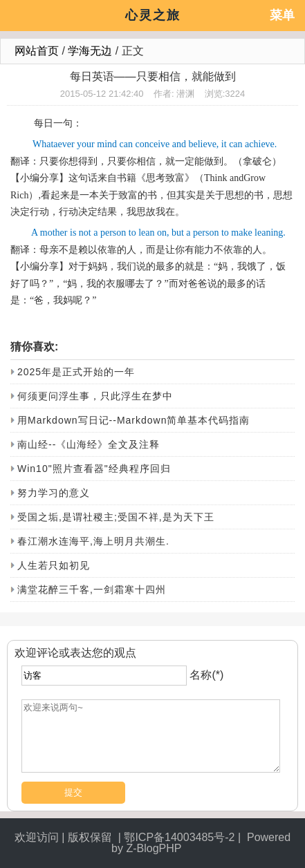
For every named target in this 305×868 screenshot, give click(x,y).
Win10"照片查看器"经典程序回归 (94, 469)
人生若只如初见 (54, 565)
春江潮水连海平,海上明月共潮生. (93, 541)
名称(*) (206, 675)
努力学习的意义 (54, 493)
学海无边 (90, 51)
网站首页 (37, 51)
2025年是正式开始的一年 (76, 372)
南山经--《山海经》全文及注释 (89, 444)
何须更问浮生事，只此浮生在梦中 (95, 396)
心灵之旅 (153, 15)
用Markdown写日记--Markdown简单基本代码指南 (133, 420)
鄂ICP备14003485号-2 (179, 837)
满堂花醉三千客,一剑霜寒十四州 (92, 589)
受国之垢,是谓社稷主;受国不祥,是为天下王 (116, 517)
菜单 (282, 15)
